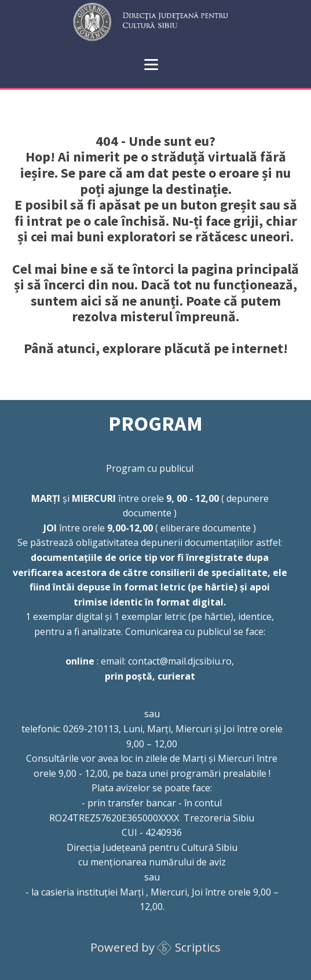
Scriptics (198, 947)
